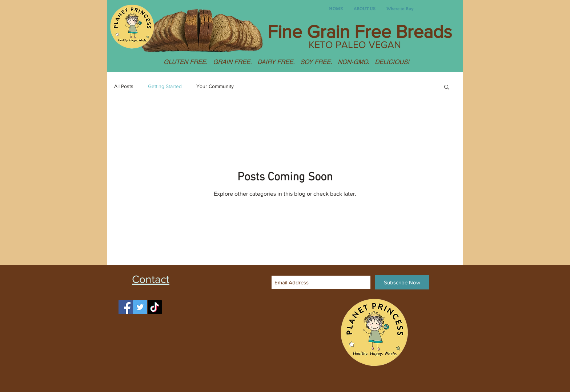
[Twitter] (140, 307)
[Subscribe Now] (402, 282)
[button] (447, 87)
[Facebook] (126, 307)
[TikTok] (155, 307)
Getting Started (165, 86)
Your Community (215, 86)
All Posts (124, 86)
